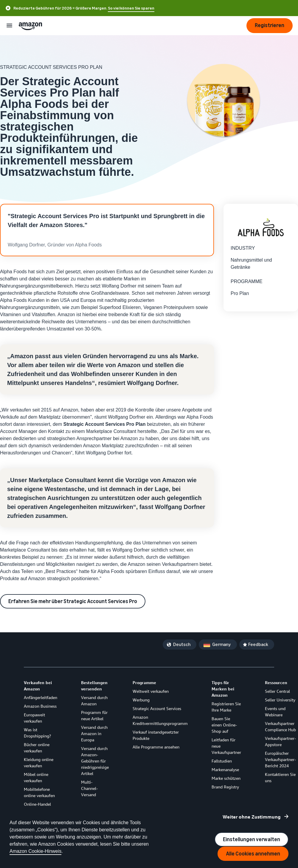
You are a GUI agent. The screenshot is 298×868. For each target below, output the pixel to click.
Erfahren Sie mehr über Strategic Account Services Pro (73, 601)
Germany (222, 644)
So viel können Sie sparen (131, 8)
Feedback (258, 644)
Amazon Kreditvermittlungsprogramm (160, 720)
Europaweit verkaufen (34, 718)
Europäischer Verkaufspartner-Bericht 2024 (280, 759)
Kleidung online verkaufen (39, 763)
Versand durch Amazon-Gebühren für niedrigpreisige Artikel (95, 761)
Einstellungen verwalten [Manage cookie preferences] (252, 839)
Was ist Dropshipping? (37, 733)
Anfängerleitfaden (41, 697)
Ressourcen (276, 683)
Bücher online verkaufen (37, 748)
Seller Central (277, 691)
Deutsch (182, 644)
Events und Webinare (275, 712)
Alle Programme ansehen (156, 747)
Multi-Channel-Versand (89, 788)
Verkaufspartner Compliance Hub (280, 726)
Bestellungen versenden (94, 686)
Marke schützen (226, 778)
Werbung (141, 700)
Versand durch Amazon (94, 701)
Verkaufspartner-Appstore (280, 741)
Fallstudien (222, 761)
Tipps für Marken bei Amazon (223, 689)
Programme (144, 683)
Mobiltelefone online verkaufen (39, 792)
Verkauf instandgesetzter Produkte (156, 735)
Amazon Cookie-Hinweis (35, 851)
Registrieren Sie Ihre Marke (226, 707)
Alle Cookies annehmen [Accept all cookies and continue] (253, 854)
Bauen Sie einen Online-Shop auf (224, 725)
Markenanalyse (225, 770)
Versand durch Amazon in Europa (94, 733)
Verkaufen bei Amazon (38, 686)
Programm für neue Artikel (94, 715)
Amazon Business (40, 706)
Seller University (280, 700)
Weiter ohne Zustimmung (252, 817)
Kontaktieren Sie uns (280, 777)
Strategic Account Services (157, 708)
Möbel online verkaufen (36, 777)
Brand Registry (225, 787)
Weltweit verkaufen (151, 691)
